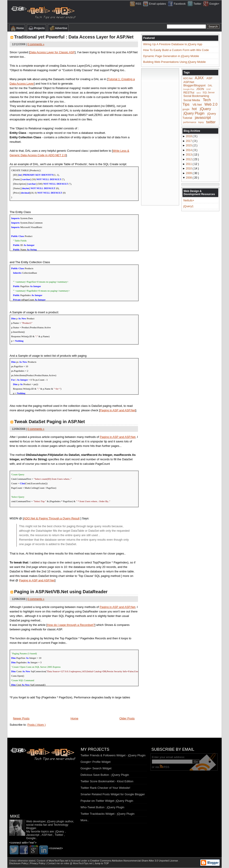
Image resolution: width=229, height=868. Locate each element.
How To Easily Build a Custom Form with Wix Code (176, 50)
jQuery (206, 109)
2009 (189, 173)
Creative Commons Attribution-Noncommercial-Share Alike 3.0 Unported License (134, 861)
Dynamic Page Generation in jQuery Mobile (171, 56)
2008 (189, 178)
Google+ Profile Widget (95, 762)
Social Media (192, 100)
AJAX (199, 78)
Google (31, 838)
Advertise (58, 28)
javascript (203, 118)
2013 (189, 155)
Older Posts (127, 718)
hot (194, 109)
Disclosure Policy (19, 863)
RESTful (189, 92)
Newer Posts (21, 718)
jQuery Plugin (194, 113)
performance (190, 122)
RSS (164, 767)
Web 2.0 (211, 104)
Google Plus (189, 89)
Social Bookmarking (196, 96)
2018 (189, 136)
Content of (53, 861)
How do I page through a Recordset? (71, 625)
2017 (189, 141)
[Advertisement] (160, 136)
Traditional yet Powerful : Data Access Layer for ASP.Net (74, 37)
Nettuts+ (189, 200)
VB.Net (197, 105)
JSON (200, 89)
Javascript (33, 835)
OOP (208, 89)
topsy (201, 122)
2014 (189, 150)
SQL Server (209, 93)
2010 (189, 168)
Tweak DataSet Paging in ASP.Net (49, 422)
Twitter (59, 835)
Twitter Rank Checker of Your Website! (105, 788)
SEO (199, 93)
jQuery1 (189, 206)
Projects (36, 28)
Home (17, 28)
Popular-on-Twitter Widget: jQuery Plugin (107, 801)
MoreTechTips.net (59, 861)
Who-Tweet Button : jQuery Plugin (102, 807)
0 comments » (36, 44)
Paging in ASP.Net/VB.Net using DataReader (61, 592)
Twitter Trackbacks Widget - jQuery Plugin (107, 814)
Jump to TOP (102, 863)
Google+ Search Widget (96, 768)
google (186, 109)
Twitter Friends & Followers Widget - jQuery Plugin (113, 755)
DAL (210, 86)
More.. (85, 820)
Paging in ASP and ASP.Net (118, 410)
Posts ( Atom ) (37, 725)
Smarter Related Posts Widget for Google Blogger (113, 794)
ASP (209, 78)
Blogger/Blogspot (194, 85)
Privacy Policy (38, 863)
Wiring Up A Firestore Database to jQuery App (173, 44)
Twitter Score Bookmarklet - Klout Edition (107, 781)
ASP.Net (189, 82)
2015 (189, 145)
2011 (189, 164)
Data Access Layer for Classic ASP (52, 52)
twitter (211, 122)
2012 (189, 159)
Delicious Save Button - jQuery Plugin (105, 775)
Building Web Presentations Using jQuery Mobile (174, 62)
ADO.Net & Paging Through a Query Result (52, 518)
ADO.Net (188, 78)
